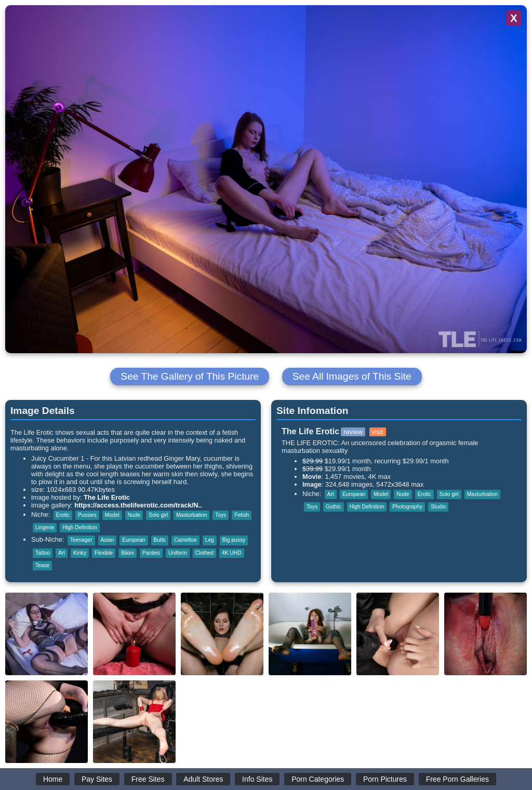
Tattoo (43, 553)
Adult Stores (203, 779)
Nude (134, 515)
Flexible (104, 553)
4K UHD (232, 553)
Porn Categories (318, 779)
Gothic (334, 507)
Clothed (204, 553)
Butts (160, 540)
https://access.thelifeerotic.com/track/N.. (138, 505)
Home (53, 779)
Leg (210, 540)
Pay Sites (97, 779)
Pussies (87, 515)
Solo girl (158, 515)
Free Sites (148, 779)
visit (378, 432)
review (353, 432)
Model (112, 515)
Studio (438, 507)
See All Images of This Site (352, 376)
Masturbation (191, 515)
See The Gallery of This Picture (190, 376)
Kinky (80, 553)
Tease (42, 565)
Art (62, 553)
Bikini (127, 553)
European (134, 540)
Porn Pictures (385, 779)
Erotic (63, 515)
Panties (151, 553)
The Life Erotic (107, 497)
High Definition (80, 527)
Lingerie (45, 527)
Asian (108, 540)
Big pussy (234, 540)
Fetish (242, 515)
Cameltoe (185, 540)
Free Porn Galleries (457, 779)
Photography (407, 507)
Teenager (81, 540)
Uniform (178, 553)
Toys (221, 515)
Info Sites (257, 779)
